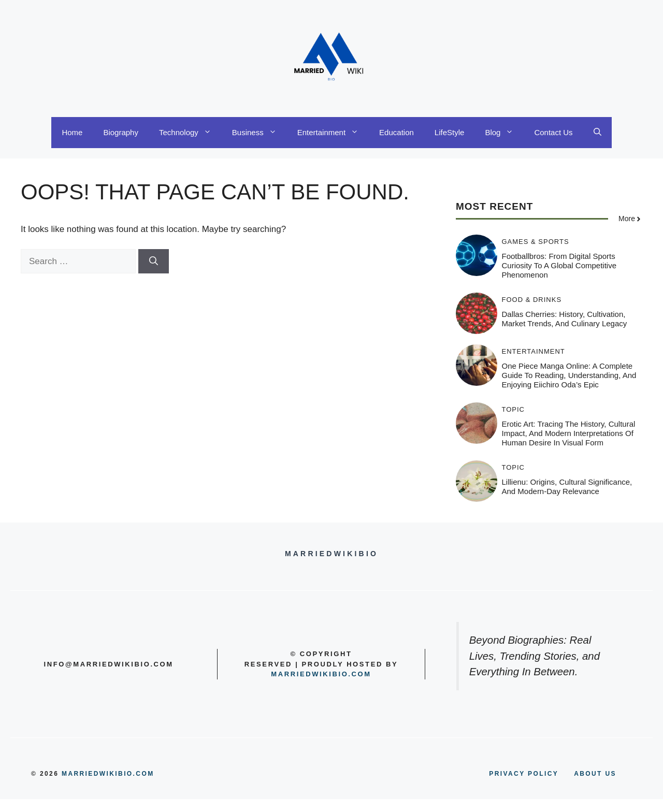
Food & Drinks (532, 300)
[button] (597, 133)
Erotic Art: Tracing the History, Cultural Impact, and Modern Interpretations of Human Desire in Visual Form (569, 433)
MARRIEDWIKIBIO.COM (108, 774)
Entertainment (333, 133)
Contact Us (553, 132)
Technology (190, 133)
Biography (121, 132)
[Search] (154, 262)
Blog (504, 133)
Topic (514, 409)
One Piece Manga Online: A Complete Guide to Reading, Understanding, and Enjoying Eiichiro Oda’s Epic (569, 375)
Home (72, 132)
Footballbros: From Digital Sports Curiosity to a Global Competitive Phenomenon (559, 265)
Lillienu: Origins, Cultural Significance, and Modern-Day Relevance (567, 487)
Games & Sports (536, 242)
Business (260, 133)
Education (397, 132)
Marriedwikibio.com (321, 674)
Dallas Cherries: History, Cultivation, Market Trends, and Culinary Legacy (565, 319)
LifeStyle (450, 132)
